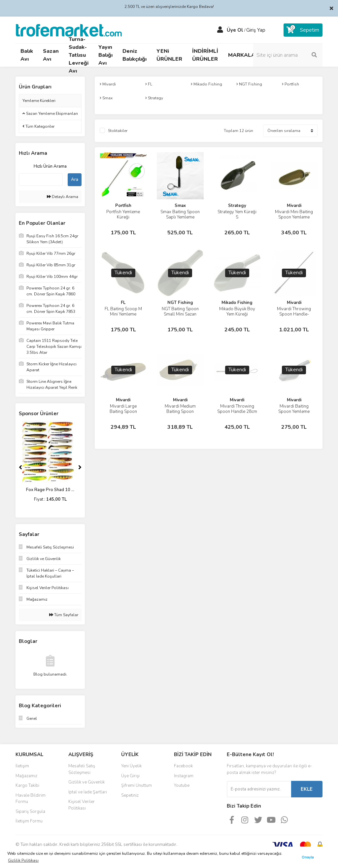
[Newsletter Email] (259, 789)
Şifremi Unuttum (136, 785)
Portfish (123, 206)
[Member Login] (220, 30)
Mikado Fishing (237, 303)
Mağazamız (26, 776)
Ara (75, 180)
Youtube (182, 785)
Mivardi (294, 206)
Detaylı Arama (63, 197)
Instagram (184, 776)
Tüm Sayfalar (64, 615)
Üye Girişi (130, 776)
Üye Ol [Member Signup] (235, 30)
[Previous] (20, 467)
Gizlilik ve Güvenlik (86, 782)
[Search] (288, 55)
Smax (180, 206)
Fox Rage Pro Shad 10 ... (50, 490)
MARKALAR (243, 55)
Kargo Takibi (27, 785)
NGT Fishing (180, 303)
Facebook (183, 766)
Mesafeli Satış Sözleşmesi (82, 769)
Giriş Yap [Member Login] (256, 30)
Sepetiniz (130, 795)
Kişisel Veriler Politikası (82, 805)
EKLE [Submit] (307, 789)
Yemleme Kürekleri (39, 101)
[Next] (80, 467)
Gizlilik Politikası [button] (23, 860)
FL (123, 303)
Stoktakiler (118, 131)
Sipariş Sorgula (30, 812)
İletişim (22, 766)
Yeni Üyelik (131, 766)
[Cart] (303, 30)
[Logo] (69, 30)
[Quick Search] (41, 180)
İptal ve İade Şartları (88, 792)
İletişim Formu (29, 821)
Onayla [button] (308, 857)
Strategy (237, 206)
